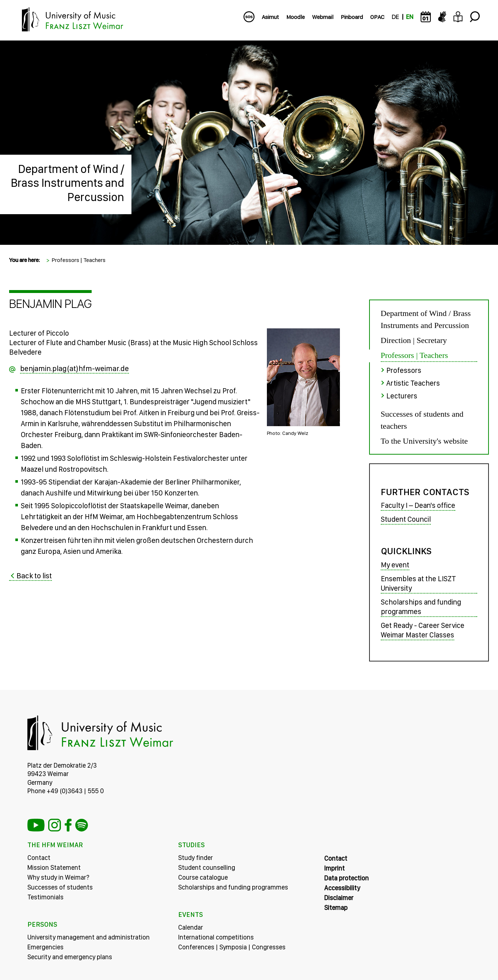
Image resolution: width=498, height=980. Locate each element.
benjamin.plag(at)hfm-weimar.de (74, 368)
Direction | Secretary (414, 340)
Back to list (34, 576)
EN (410, 17)
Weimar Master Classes (417, 635)
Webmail (323, 17)
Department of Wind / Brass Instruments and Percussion (67, 183)
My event (395, 565)
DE (395, 17)
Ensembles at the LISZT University (418, 583)
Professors (404, 370)
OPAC (377, 17)
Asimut (270, 17)
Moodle (296, 17)
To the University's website (424, 441)
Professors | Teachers (78, 260)
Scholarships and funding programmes (421, 607)
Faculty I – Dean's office (418, 505)
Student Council (406, 519)
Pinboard (352, 17)
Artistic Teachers (413, 383)
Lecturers (402, 396)
